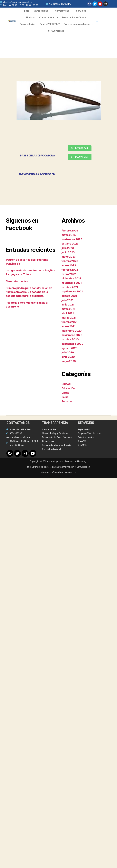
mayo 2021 (68, 309)
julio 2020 (68, 352)
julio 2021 (67, 300)
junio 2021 (68, 305)
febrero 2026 (70, 231)
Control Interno (49, 17)
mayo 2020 (69, 361)
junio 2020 (68, 357)
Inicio (26, 11)
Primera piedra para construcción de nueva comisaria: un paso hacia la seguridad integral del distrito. (29, 292)
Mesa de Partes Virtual (74, 17)
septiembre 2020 (72, 344)
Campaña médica (17, 281)
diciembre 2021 (71, 278)
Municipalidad (42, 11)
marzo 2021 (69, 318)
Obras (65, 393)
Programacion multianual (78, 24)
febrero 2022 (70, 270)
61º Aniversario (56, 31)
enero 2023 (69, 265)
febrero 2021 (70, 322)
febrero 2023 (70, 261)
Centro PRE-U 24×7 (50, 24)
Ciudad (66, 384)
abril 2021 (68, 313)
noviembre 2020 (72, 335)
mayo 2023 (69, 257)
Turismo (67, 401)
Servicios (82, 11)
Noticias (31, 17)
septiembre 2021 (72, 291)
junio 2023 (68, 252)
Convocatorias (27, 24)
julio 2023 (68, 248)
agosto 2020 (70, 348)
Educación (68, 388)
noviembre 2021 (72, 283)
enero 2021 (69, 326)
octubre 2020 (70, 339)
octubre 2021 (70, 287)
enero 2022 (69, 274)
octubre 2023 (70, 244)
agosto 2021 (69, 296)
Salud (65, 397)
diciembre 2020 (72, 331)
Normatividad (63, 11)
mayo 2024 (69, 235)
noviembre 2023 (72, 239)
